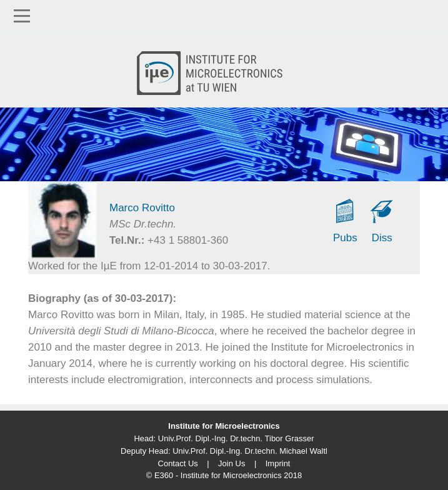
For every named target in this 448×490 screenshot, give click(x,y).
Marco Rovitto (142, 208)
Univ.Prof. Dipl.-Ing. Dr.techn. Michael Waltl (250, 451)
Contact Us (178, 463)
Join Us (231, 463)
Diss (382, 238)
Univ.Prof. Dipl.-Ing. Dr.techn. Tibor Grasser (236, 438)
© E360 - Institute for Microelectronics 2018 (224, 475)
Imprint (278, 463)
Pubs (345, 238)
